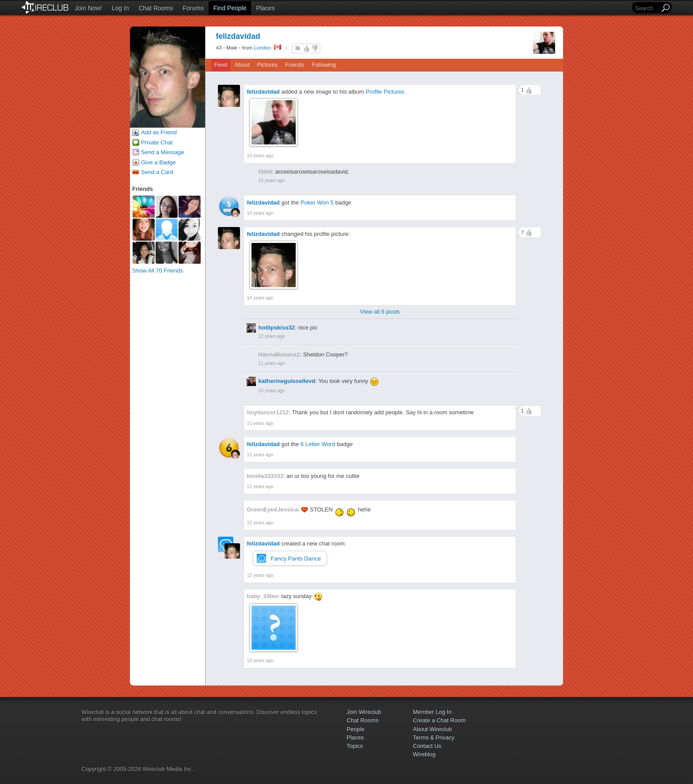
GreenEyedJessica (273, 509)
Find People (230, 8)
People (355, 729)
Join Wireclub (364, 712)
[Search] (647, 8)
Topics (355, 746)
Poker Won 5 (317, 203)
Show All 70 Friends (158, 271)
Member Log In (432, 712)
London (263, 47)
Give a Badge (158, 162)
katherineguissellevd (287, 381)
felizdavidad (263, 92)
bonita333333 (265, 476)
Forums (193, 8)
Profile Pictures (385, 92)
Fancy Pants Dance (296, 559)
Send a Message (163, 152)
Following (324, 65)
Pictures (267, 65)
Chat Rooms (156, 8)
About (242, 65)
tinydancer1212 (268, 412)
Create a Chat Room (439, 720)
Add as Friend (159, 132)
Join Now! (88, 8)
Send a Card (157, 172)
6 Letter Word (318, 444)
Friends (295, 65)
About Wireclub (432, 729)
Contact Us (427, 746)
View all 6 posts (380, 312)
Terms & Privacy (434, 737)
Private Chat (157, 142)
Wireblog (424, 754)
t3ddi (265, 172)
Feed (221, 65)
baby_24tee (263, 596)
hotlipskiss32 (277, 328)
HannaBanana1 (279, 354)
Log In (120, 8)
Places (265, 8)
